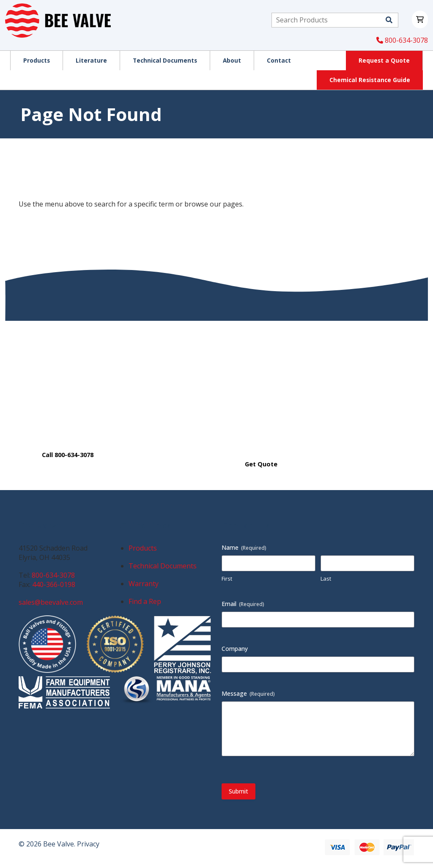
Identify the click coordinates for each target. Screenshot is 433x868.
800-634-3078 (402, 40)
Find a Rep (145, 601)
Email (243, 604)
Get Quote (261, 464)
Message (248, 693)
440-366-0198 (54, 584)
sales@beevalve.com (51, 602)
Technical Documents (163, 566)
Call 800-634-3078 (68, 455)
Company (235, 649)
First (227, 579)
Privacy (88, 844)
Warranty (144, 584)
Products (143, 548)
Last (326, 579)
